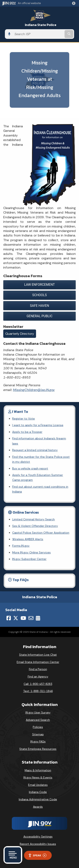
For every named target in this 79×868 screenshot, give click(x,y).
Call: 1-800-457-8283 (38, 684)
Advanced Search (38, 720)
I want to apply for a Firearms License (38, 425)
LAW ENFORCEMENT (39, 285)
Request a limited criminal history (35, 450)
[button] (75, 3)
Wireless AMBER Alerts (28, 539)
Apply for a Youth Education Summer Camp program (38, 477)
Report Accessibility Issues (38, 844)
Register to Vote (24, 419)
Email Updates (38, 785)
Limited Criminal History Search (33, 519)
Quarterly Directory (20, 334)
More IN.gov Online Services (31, 552)
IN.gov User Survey (38, 712)
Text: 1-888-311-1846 (38, 691)
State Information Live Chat (38, 655)
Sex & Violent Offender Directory (35, 526)
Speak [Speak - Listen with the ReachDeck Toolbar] (37, 855)
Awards (38, 807)
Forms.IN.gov (21, 546)
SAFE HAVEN (39, 306)
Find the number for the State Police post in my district (41, 459)
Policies (38, 727)
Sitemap (38, 734)
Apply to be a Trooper (27, 432)
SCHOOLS (39, 295)
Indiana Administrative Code (38, 799)
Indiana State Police (41, 25)
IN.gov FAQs (38, 741)
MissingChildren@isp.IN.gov (34, 390)
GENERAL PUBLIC (39, 316)
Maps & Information (38, 770)
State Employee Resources (38, 749)
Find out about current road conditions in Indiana (40, 489)
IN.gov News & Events (38, 777)
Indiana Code (38, 792)
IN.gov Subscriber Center (29, 559)
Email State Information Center (38, 662)
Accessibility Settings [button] (38, 837)
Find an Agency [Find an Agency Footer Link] (38, 676)
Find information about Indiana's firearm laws (39, 441)
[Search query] (38, 34)
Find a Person (38, 669)
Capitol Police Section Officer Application (41, 533)
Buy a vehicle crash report (30, 468)
